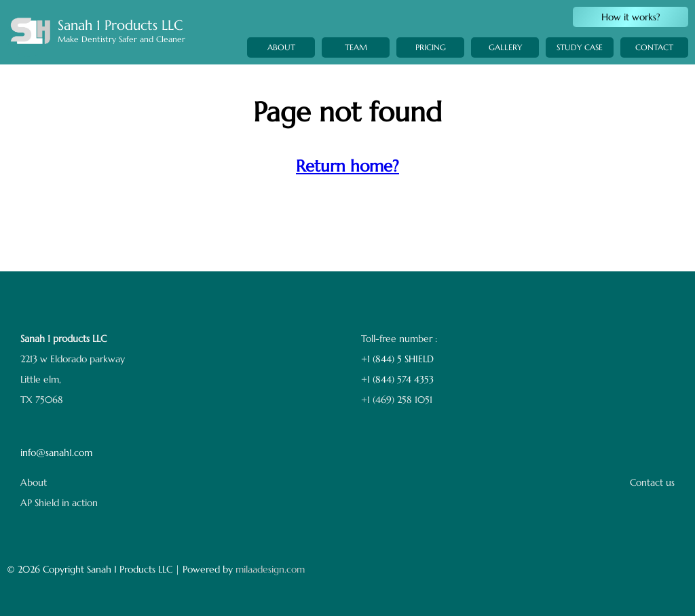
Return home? (347, 166)
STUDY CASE (580, 63)
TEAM (356, 48)
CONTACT (654, 66)
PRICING (431, 53)
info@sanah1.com (56, 453)
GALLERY (505, 58)
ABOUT (281, 47)
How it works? (631, 17)
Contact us (652, 482)
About (34, 482)
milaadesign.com (270, 569)
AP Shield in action (59, 503)
